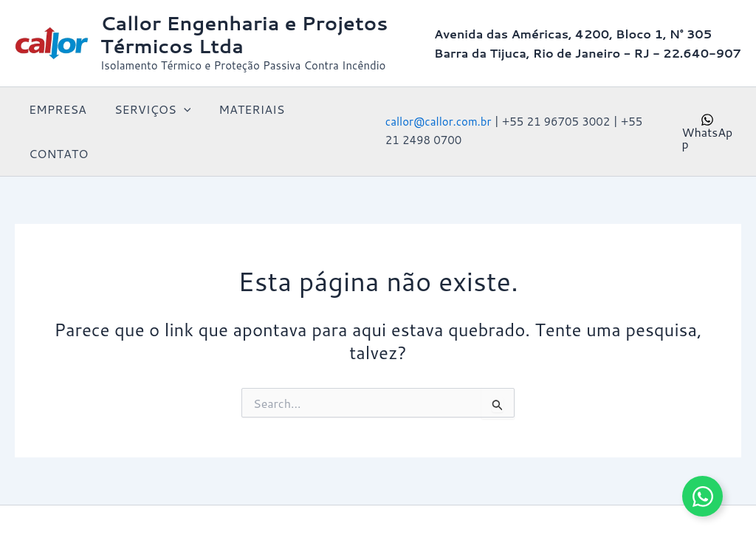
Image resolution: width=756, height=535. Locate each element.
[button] (177, 109)
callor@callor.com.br (436, 99)
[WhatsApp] (707, 109)
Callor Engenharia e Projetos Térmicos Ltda (244, 34)
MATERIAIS (240, 109)
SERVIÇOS (146, 109)
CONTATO (326, 109)
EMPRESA (55, 109)
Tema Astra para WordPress (588, 498)
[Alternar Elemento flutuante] (702, 496)
